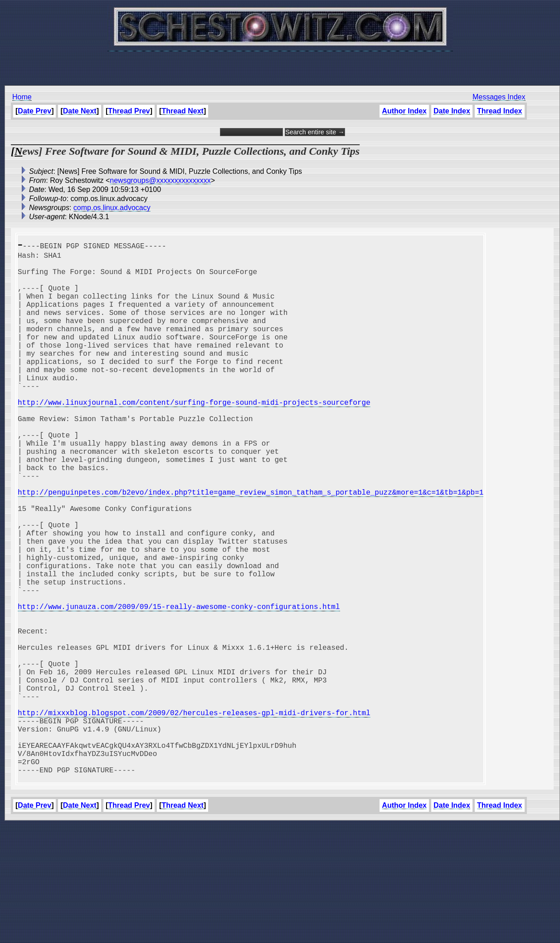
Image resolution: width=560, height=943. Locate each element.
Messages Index (499, 97)
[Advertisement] (280, 64)
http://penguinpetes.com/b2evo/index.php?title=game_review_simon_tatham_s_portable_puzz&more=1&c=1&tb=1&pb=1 (251, 546)
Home (22, 97)
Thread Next (182, 111)
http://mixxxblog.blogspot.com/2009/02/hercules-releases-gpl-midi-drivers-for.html (194, 816)
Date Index (452, 111)
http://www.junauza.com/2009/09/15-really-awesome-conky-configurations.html (179, 686)
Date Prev (34, 111)
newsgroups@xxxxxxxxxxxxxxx (160, 180)
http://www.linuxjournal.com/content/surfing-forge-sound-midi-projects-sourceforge (194, 437)
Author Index (404, 111)
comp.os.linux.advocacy (112, 208)
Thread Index (500, 111)
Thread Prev (129, 111)
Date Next (80, 111)
